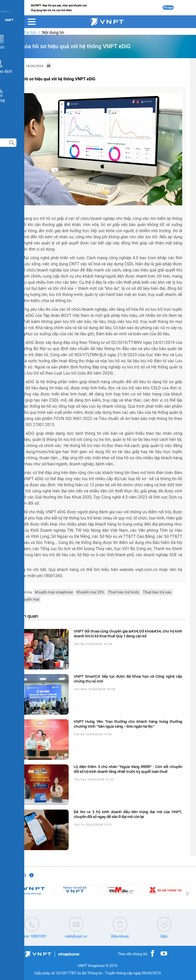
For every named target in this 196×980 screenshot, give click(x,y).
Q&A (164, 936)
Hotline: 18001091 (32, 936)
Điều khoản (120, 936)
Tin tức (30, 33)
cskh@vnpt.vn (76, 936)
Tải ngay (168, 8)
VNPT (13, 33)
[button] (9, 894)
